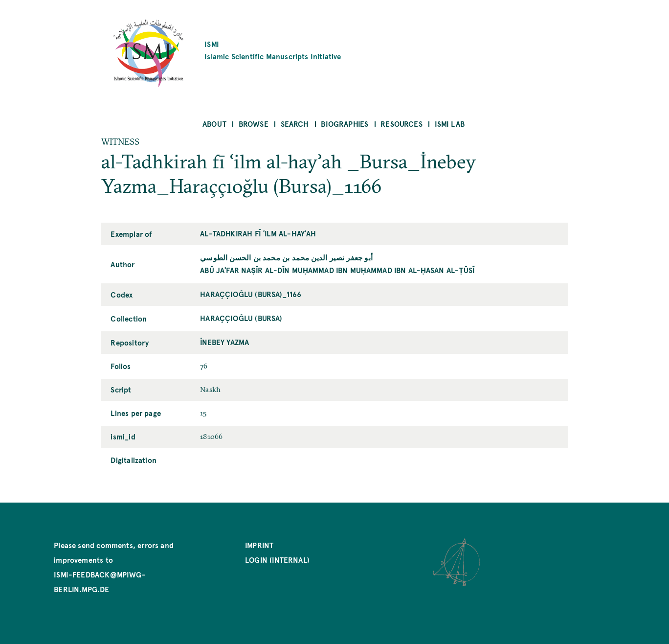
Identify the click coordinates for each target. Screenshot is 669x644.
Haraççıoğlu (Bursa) (241, 318)
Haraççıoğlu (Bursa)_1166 (251, 294)
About (214, 124)
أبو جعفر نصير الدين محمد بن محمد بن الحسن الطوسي (286, 257)
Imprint (259, 545)
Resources (401, 124)
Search (295, 124)
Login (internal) (277, 560)
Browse (254, 124)
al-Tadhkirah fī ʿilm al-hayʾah (258, 233)
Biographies (345, 124)
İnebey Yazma (224, 342)
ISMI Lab (450, 124)
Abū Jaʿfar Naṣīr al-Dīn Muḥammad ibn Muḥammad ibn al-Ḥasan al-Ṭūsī (337, 270)
